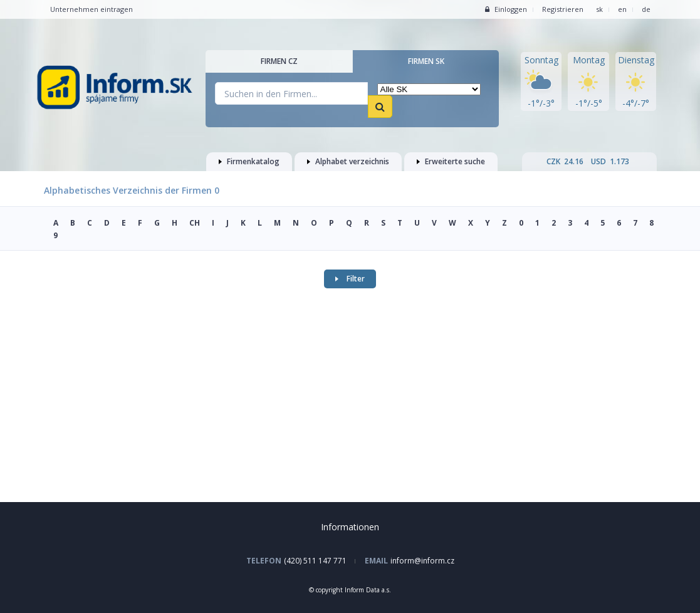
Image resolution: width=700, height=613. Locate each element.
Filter (350, 279)
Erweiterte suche (451, 161)
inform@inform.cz (422, 561)
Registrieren (563, 9)
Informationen (350, 527)
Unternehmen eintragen (91, 9)
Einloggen (506, 9)
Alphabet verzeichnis (348, 161)
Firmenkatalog (249, 161)
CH (195, 223)
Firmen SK (426, 61)
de (646, 9)
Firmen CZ (279, 61)
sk (599, 9)
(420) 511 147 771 (315, 561)
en (622, 9)
